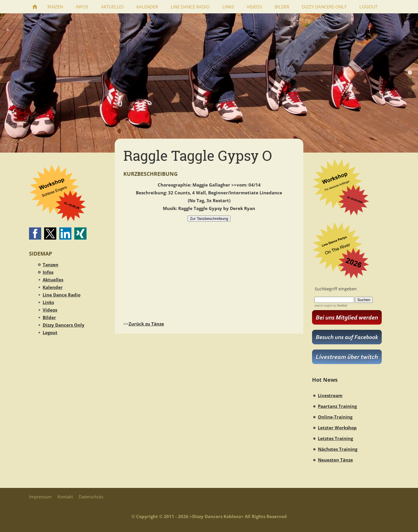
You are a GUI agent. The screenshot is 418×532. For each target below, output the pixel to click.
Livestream (330, 395)
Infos (48, 272)
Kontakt (65, 497)
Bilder (49, 317)
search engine (324, 306)
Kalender (53, 287)
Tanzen (51, 265)
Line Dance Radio (62, 295)
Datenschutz (91, 497)
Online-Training (335, 417)
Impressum (40, 497)
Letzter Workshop (337, 428)
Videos (50, 310)
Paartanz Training (337, 406)
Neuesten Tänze (335, 460)
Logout (50, 332)
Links (48, 302)
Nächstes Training (338, 449)
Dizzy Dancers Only (64, 325)
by (340, 306)
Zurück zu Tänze (146, 324)
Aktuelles (53, 280)
